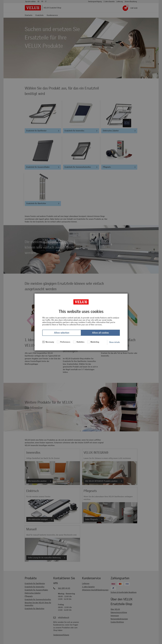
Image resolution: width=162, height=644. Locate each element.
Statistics (79, 342)
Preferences (64, 342)
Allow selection (62, 333)
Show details (115, 342)
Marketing (93, 342)
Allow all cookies (100, 333)
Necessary (48, 342)
